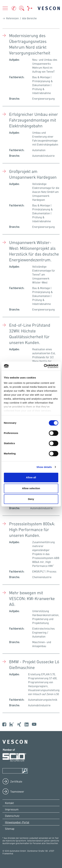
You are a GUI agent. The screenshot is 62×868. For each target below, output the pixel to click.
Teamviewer (17, 791)
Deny (31, 499)
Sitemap (10, 829)
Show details (44, 467)
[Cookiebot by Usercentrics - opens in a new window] (44, 366)
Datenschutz (12, 816)
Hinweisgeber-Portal (17, 822)
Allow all (31, 477)
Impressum (12, 809)
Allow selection (31, 488)
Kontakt (9, 803)
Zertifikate (16, 781)
